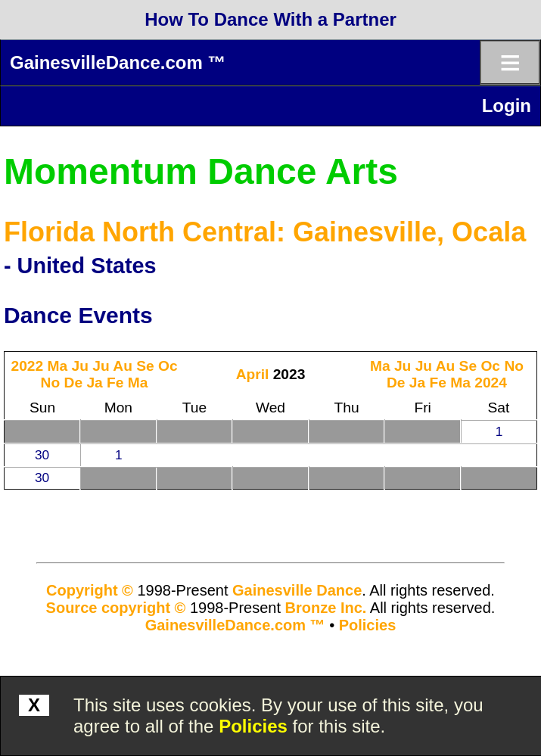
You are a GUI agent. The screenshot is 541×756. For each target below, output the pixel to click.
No (51, 383)
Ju (80, 366)
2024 (491, 383)
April (253, 374)
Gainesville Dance (297, 590)
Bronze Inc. (326, 608)
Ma (58, 366)
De (74, 383)
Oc (168, 366)
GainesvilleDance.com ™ (118, 62)
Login (507, 106)
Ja (94, 383)
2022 (27, 366)
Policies (253, 726)
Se (145, 366)
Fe (115, 383)
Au (123, 366)
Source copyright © (116, 608)
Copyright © (90, 590)
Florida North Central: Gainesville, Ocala (265, 232)
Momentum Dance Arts (201, 171)
